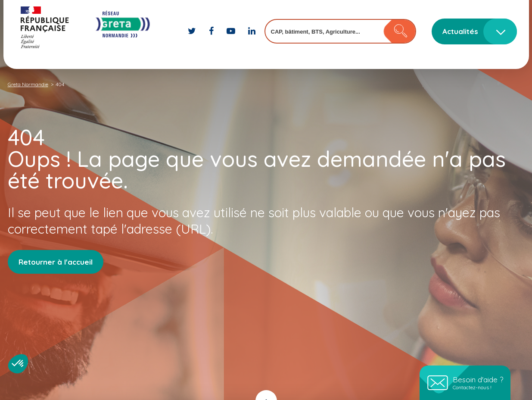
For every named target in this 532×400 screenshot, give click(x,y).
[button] (18, 364)
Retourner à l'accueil (56, 262)
